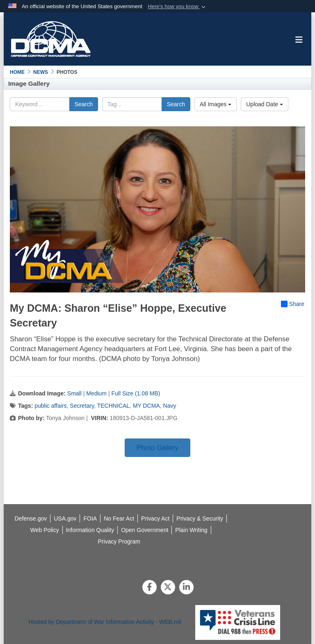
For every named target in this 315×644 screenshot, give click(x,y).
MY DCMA (146, 406)
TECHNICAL (113, 406)
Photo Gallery (157, 448)
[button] (177, 7)
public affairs (50, 406)
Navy (170, 406)
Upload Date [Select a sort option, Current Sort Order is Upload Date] (265, 104)
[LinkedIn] (186, 588)
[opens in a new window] (90, 530)
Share (293, 304)
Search (84, 104)
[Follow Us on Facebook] (150, 588)
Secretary (82, 406)
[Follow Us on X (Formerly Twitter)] (168, 588)
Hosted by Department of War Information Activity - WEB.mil (105, 622)
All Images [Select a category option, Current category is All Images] (216, 104)
